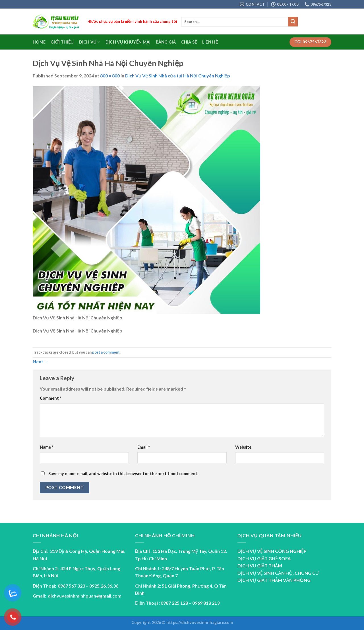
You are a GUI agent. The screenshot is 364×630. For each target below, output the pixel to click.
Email (144, 447)
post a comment (106, 352)
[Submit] (293, 22)
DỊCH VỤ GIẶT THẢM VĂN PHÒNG (274, 580)
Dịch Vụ (90, 42)
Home (39, 42)
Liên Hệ (210, 42)
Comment (50, 398)
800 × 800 (110, 76)
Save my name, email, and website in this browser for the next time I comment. (123, 474)
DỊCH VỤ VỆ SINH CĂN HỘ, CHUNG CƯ (278, 573)
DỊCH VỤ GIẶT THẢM (260, 566)
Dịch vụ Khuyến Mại (128, 42)
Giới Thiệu (62, 42)
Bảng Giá (166, 42)
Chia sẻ (189, 42)
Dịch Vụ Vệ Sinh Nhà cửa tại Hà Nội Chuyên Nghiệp (178, 76)
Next (41, 361)
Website (243, 447)
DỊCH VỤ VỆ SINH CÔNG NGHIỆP (272, 551)
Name (46, 447)
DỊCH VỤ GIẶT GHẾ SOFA (264, 558)
